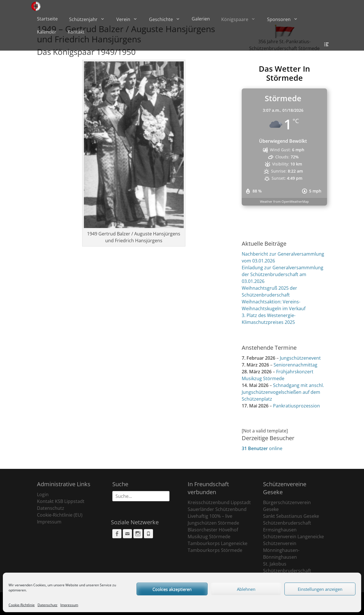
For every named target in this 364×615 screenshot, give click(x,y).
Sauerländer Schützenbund (217, 509)
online (262, 448)
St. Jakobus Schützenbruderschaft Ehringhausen (287, 571)
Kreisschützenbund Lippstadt (219, 502)
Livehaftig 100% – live (210, 516)
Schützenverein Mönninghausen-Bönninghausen (281, 550)
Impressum (69, 605)
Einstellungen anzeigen (320, 589)
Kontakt (76, 32)
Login (43, 494)
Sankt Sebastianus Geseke (291, 516)
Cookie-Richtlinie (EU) (60, 515)
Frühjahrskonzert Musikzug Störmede (278, 375)
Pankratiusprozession (296, 406)
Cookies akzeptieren (172, 589)
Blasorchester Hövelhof (213, 530)
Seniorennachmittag (295, 365)
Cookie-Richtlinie (22, 605)
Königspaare (235, 19)
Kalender (47, 32)
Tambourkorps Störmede (215, 550)
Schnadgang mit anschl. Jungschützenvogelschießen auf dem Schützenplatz (283, 392)
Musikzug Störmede (209, 537)
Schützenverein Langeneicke (293, 537)
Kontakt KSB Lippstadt (61, 501)
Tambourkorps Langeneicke (218, 543)
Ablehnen (246, 589)
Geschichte (161, 19)
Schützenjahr (83, 19)
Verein (123, 19)
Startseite (47, 19)
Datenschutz (47, 605)
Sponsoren (279, 19)
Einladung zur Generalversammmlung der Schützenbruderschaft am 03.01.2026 (283, 274)
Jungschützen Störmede (213, 523)
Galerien (201, 19)
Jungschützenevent (300, 358)
